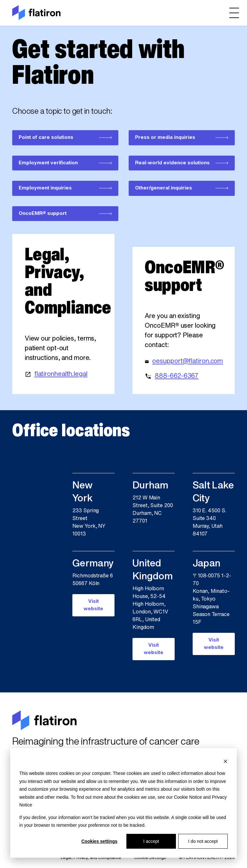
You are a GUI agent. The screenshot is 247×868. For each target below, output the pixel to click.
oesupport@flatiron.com (188, 362)
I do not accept (203, 841)
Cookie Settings (150, 858)
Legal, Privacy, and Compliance (91, 858)
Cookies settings (99, 841)
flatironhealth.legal (61, 374)
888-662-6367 (177, 376)
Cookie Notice (188, 797)
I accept (151, 841)
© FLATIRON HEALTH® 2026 (207, 858)
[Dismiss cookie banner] (225, 761)
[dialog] (123, 803)
